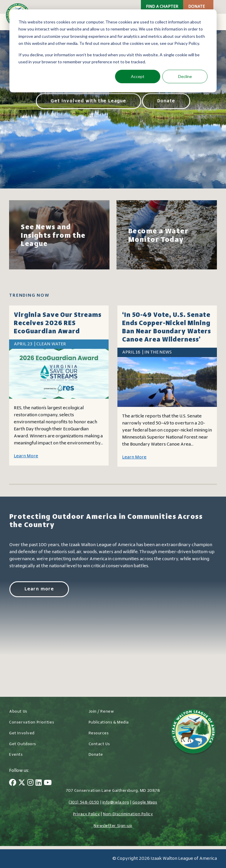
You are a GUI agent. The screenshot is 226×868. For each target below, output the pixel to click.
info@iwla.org (116, 802)
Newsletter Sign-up (113, 826)
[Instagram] (30, 783)
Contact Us (99, 744)
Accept (138, 76)
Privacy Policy (87, 814)
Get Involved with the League (88, 101)
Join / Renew (101, 712)
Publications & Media (109, 722)
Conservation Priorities (32, 722)
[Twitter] (22, 783)
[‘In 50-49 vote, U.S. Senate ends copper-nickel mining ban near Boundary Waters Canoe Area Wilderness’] (167, 382)
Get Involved (22, 733)
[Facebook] (13, 783)
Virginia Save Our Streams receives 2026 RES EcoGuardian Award (58, 323)
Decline (185, 76)
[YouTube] (48, 783)
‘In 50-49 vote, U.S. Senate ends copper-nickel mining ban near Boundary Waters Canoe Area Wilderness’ (167, 328)
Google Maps (145, 802)
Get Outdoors (23, 744)
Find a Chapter (162, 7)
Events (16, 755)
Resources (99, 733)
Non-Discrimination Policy (128, 814)
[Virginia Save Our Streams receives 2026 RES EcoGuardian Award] (59, 374)
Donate (197, 7)
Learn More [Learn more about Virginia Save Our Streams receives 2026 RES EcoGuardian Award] (26, 456)
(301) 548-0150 (84, 802)
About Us (18, 712)
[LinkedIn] (39, 783)
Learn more (39, 589)
